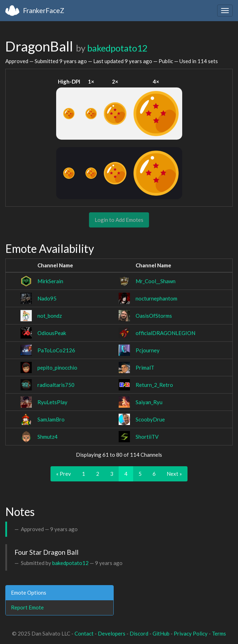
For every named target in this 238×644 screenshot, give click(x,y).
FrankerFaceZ (44, 10)
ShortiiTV (147, 437)
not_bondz (50, 316)
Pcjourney (148, 350)
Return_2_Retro (154, 385)
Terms (219, 633)
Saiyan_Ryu (149, 402)
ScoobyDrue (150, 419)
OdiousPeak (52, 333)
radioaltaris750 (56, 385)
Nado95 (47, 298)
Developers (112, 633)
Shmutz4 (47, 437)
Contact (84, 633)
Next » (174, 474)
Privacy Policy (191, 633)
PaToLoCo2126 (56, 350)
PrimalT (145, 367)
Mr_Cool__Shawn (156, 281)
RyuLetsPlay (52, 402)
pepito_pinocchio (57, 367)
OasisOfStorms (154, 316)
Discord (139, 633)
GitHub (161, 633)
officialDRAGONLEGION (165, 333)
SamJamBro (51, 419)
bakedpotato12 (117, 48)
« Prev (64, 474)
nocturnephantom (156, 298)
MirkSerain (50, 281)
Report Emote (27, 607)
